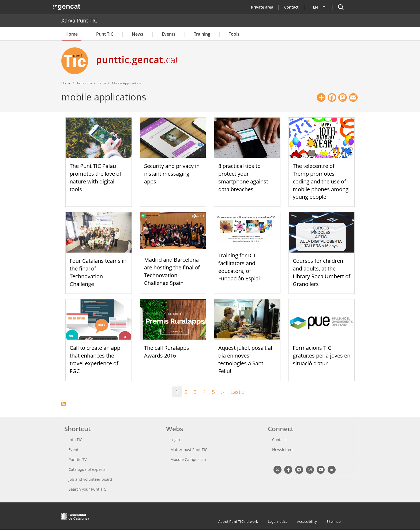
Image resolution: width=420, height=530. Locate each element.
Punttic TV (78, 459)
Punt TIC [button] (105, 34)
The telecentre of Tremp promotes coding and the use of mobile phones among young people (321, 181)
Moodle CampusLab (188, 459)
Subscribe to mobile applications (63, 404)
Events (169, 34)
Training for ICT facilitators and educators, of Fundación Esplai (239, 267)
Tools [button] (234, 34)
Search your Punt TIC (87, 489)
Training (202, 34)
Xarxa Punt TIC (79, 20)
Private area (262, 7)
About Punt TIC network (238, 521)
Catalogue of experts (87, 469)
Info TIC (75, 440)
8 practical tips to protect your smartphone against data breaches (243, 177)
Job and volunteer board (90, 479)
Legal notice (278, 521)
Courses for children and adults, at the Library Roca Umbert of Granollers (322, 272)
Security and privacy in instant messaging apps (172, 174)
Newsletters (283, 450)
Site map (334, 521)
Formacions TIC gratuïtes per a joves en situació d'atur (322, 356)
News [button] (138, 34)
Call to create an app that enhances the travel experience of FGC (95, 359)
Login (175, 440)
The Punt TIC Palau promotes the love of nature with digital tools (95, 177)
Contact (291, 7)
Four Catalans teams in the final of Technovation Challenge (98, 272)
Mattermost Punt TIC (189, 450)
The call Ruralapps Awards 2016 (167, 352)
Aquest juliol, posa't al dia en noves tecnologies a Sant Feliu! (245, 359)
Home (72, 34)
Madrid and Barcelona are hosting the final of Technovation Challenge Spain (172, 271)
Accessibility (307, 521)
